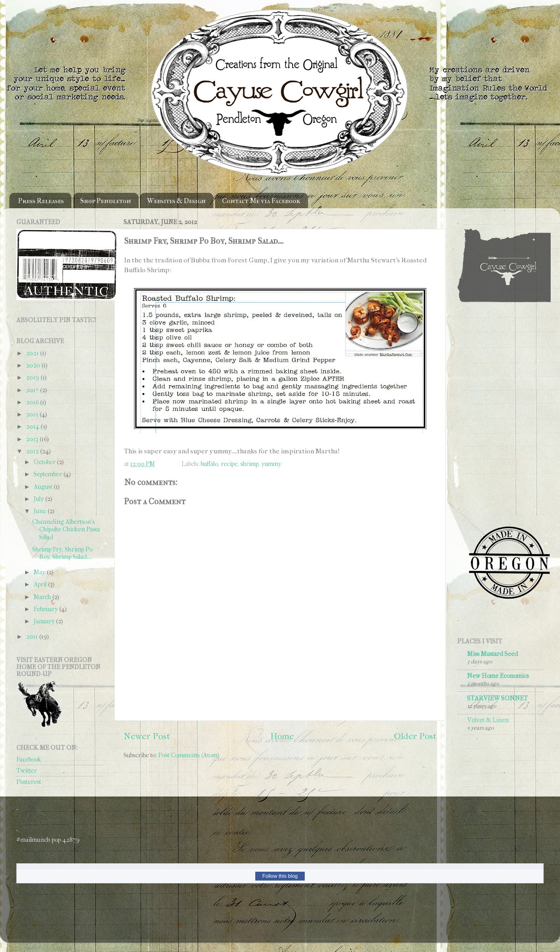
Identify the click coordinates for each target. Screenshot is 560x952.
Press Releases (41, 201)
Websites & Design (176, 201)
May (40, 572)
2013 (33, 439)
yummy (271, 464)
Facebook (29, 759)
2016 (33, 402)
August (44, 487)
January (45, 621)
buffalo (209, 464)
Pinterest (29, 782)
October (45, 462)
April (41, 584)
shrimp (249, 464)
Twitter (27, 771)
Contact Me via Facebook (261, 201)
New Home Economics (498, 676)
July (39, 499)
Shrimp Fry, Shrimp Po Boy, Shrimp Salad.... (62, 553)
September (49, 474)
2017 (33, 390)
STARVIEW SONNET (497, 698)
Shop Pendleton (106, 201)
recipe (229, 464)
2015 (33, 414)
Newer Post (147, 736)
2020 (34, 365)
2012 (33, 451)
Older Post (415, 736)
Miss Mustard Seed (493, 654)
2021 (33, 353)
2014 (33, 427)
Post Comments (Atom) (189, 755)
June (41, 511)
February (46, 609)
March (43, 597)
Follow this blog (280, 876)
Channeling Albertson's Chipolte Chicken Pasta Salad (66, 529)
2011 (33, 637)
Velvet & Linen (488, 720)
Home (282, 736)
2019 (33, 377)
